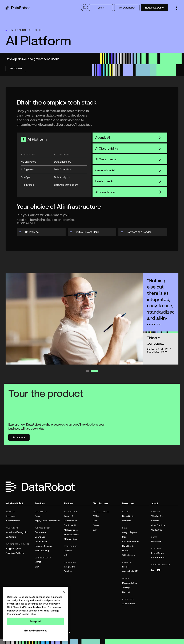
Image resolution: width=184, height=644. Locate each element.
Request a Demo (154, 8)
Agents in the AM (130, 571)
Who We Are (157, 516)
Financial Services (43, 546)
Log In (101, 8)
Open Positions (158, 525)
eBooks (126, 551)
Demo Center (129, 516)
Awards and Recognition (17, 532)
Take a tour (19, 437)
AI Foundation (129, 192)
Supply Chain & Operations (47, 521)
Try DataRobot (127, 8)
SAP (37, 567)
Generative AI (129, 170)
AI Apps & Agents (13, 549)
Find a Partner (158, 553)
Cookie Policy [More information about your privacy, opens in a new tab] (29, 614)
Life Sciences (41, 542)
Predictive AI (129, 181)
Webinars (127, 521)
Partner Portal (158, 558)
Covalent (68, 551)
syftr (66, 555)
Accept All (35, 621)
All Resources (129, 604)
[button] (177, 8)
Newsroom (156, 542)
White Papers (129, 555)
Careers (155, 521)
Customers (11, 537)
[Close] (64, 592)
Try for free (16, 68)
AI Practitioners (13, 521)
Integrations (70, 567)
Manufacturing (42, 551)
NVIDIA (38, 562)
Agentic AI (129, 137)
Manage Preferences (35, 631)
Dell (95, 521)
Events (125, 567)
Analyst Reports (130, 532)
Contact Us (157, 530)
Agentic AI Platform (15, 553)
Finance (38, 516)
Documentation (129, 583)
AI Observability (129, 148)
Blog (124, 537)
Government (41, 532)
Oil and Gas (40, 537)
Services (68, 571)
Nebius (96, 525)
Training (126, 587)
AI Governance (129, 159)
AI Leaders (10, 516)
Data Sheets (128, 546)
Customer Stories (130, 542)
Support (126, 592)
